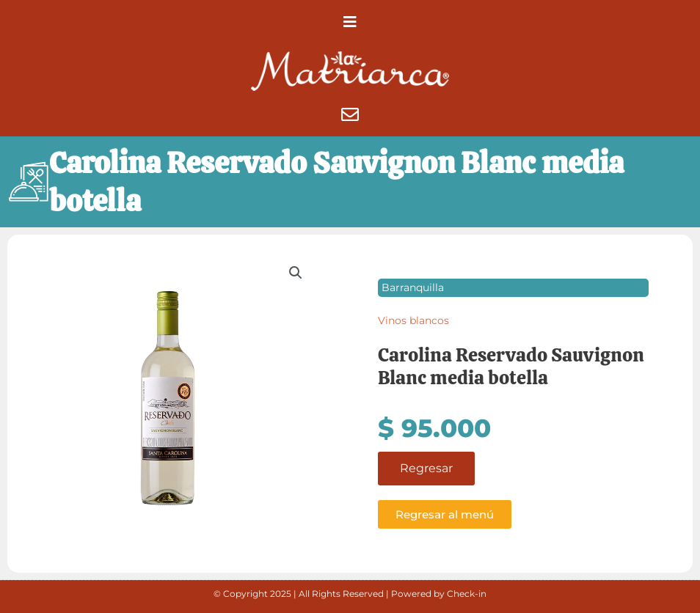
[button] (350, 22)
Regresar (426, 468)
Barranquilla (413, 287)
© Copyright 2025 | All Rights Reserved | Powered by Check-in (350, 594)
